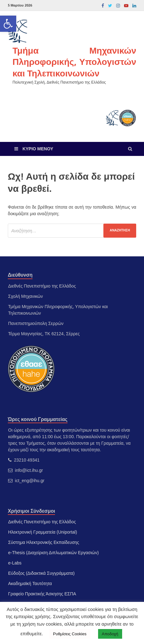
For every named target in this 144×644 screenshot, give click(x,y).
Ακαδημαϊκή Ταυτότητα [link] (30, 583)
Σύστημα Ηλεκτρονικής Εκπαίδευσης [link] (44, 542)
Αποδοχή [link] (110, 634)
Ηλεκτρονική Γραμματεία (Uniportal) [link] (43, 532)
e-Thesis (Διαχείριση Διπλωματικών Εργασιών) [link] (53, 553)
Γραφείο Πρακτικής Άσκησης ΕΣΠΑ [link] (42, 594)
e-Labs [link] (15, 563)
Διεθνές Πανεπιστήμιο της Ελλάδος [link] (42, 522)
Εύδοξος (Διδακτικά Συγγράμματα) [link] (41, 573)
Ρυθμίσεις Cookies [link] (70, 634)
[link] (8, 24)
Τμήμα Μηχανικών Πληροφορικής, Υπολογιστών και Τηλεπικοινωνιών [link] (74, 62)
